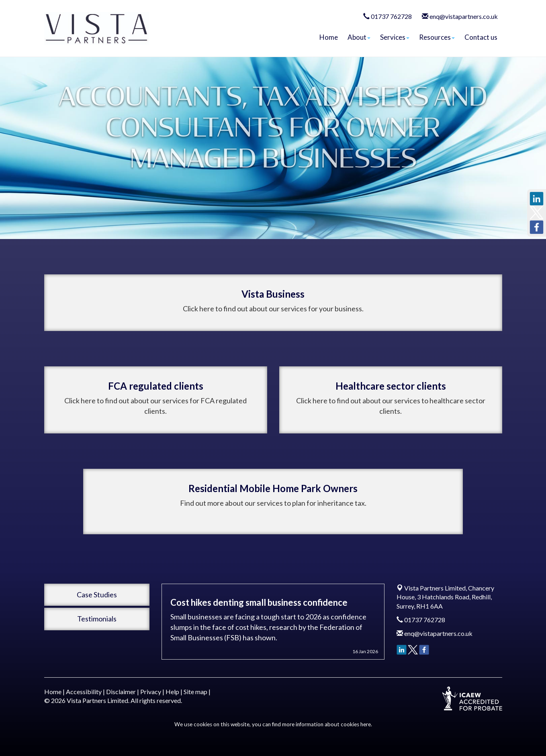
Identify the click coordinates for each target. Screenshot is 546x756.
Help (172, 692)
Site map (195, 692)
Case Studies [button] (97, 595)
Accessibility (84, 692)
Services (395, 37)
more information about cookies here (326, 724)
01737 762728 (391, 16)
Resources (437, 37)
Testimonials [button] (97, 619)
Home (329, 37)
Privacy (151, 692)
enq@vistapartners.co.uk (464, 16)
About (359, 37)
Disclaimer (121, 692)
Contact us (481, 37)
